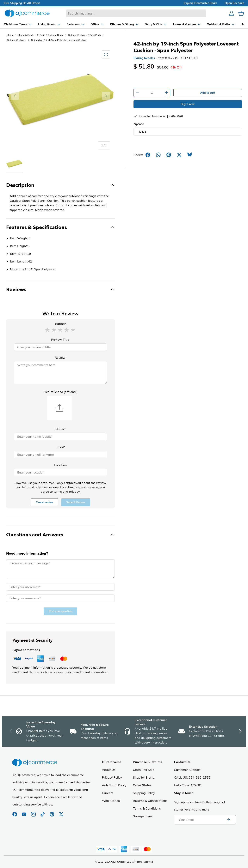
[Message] (60, 569)
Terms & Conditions (147, 808)
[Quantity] (152, 93)
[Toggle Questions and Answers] (60, 535)
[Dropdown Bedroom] (51, 24)
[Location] (60, 472)
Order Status (142, 785)
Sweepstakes (143, 816)
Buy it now (188, 104)
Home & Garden (27, 35)
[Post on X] (179, 155)
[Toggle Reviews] (60, 289)
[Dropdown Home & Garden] (162, 24)
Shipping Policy (144, 793)
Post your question (60, 611)
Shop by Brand (144, 777)
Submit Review (76, 502)
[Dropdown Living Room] (24, 24)
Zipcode (139, 124)
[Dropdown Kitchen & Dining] (99, 24)
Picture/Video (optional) (60, 392)
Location (60, 465)
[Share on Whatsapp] (158, 155)
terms (58, 491)
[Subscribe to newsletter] (228, 820)
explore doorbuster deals (200, 3)
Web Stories (111, 801)
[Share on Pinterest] (169, 155)
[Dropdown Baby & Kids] (131, 24)
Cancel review (44, 502)
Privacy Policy (112, 777)
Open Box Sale (144, 770)
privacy (74, 491)
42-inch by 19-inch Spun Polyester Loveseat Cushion (59, 40)
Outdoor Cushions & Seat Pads (84, 35)
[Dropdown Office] (72, 24)
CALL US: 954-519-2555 (192, 777)
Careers (108, 793)
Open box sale (234, 3)
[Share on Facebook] (148, 155)
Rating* (61, 324)
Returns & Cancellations (150, 801)
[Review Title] (60, 347)
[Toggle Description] (60, 185)
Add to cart (208, 93)
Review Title (60, 340)
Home (10, 35)
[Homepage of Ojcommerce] (27, 13)
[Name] (60, 437)
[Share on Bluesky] (190, 155)
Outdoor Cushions (17, 40)
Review (60, 358)
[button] (47, 330)
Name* (60, 429)
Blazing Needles (144, 58)
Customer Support (187, 770)
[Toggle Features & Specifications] (60, 227)
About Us (109, 770)
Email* (60, 447)
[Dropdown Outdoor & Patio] (196, 24)
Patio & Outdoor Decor (52, 35)
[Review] (60, 373)
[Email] (60, 455)
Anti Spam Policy (114, 785)
